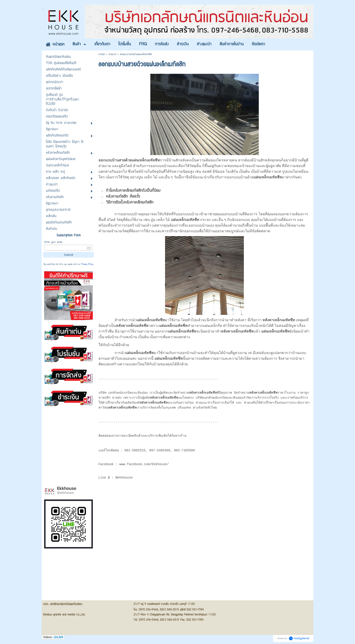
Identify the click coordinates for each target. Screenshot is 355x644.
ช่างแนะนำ (113, 54)
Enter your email (53, 242)
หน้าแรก (102, 54)
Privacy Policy (87, 264)
